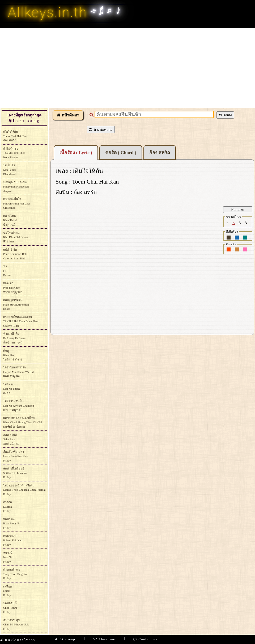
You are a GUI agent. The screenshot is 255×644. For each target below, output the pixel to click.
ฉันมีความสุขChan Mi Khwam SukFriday (16, 625)
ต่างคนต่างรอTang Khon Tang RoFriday (15, 574)
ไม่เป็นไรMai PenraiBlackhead (10, 170)
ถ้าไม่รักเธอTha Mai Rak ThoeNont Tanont (14, 153)
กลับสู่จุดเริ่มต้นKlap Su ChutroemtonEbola (16, 304)
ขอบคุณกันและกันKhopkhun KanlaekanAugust (16, 187)
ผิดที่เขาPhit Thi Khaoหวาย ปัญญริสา (13, 288)
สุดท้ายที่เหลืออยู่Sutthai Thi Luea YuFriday (15, 473)
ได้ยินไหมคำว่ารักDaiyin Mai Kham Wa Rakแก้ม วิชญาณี (19, 372)
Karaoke (238, 210)
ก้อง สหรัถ (160, 153)
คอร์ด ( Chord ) (121, 153)
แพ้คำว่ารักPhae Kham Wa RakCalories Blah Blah (15, 254)
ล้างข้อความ (101, 130)
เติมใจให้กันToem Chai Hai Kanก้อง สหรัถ (15, 136)
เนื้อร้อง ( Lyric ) (76, 153)
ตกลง (225, 115)
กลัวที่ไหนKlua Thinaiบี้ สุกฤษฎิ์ (10, 220)
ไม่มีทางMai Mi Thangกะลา (12, 389)
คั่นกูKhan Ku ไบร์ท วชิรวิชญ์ (12, 355)
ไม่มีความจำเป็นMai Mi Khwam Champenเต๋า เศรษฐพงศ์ (19, 405)
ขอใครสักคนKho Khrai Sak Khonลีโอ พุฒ (16, 237)
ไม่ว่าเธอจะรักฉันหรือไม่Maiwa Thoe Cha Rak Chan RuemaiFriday (24, 490)
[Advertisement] (127, 68)
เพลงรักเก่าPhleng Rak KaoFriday (13, 540)
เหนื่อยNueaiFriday (7, 591)
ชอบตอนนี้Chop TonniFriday (10, 608)
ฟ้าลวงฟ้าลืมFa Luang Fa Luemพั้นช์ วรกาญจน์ (14, 338)
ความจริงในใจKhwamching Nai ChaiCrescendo (17, 203)
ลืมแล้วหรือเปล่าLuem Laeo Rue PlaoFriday (16, 456)
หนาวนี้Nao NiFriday (8, 557)
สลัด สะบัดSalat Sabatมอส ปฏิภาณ (11, 439)
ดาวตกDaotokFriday (8, 506)
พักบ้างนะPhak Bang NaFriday (12, 523)
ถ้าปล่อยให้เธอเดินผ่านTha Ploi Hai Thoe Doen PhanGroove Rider (21, 321)
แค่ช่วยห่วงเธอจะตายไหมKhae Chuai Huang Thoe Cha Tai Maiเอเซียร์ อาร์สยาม (25, 422)
